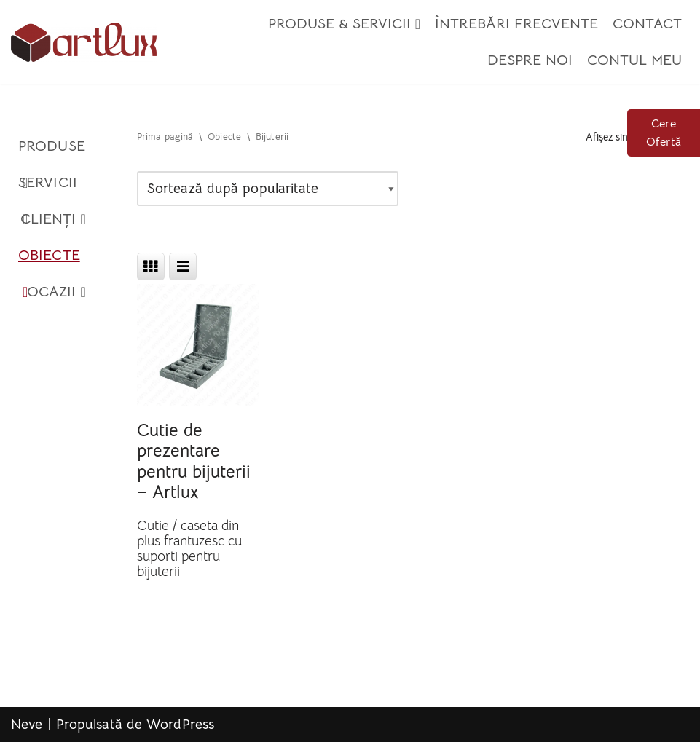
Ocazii (56, 292)
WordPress (180, 725)
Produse (52, 151)
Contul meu (634, 60)
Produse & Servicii (344, 24)
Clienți (53, 219)
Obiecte (49, 260)
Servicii (48, 187)
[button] (418, 24)
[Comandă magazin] (268, 189)
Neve (27, 725)
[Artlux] (84, 42)
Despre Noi (530, 60)
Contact (647, 24)
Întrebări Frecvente (516, 24)
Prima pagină (165, 137)
